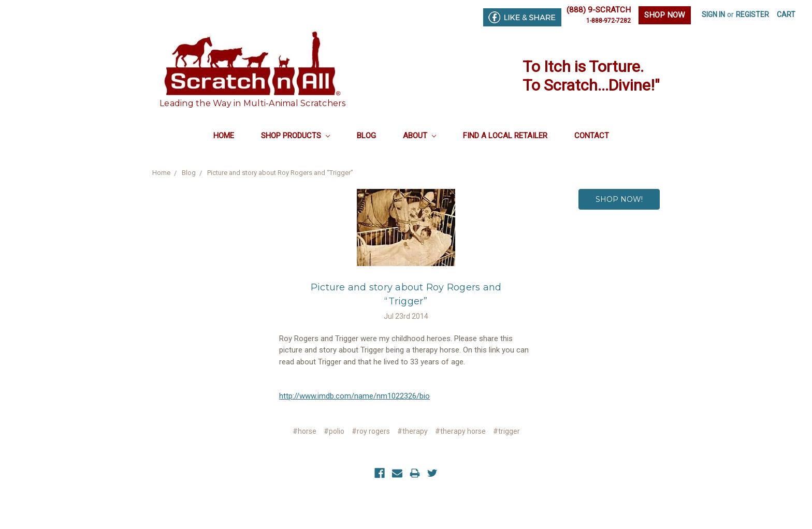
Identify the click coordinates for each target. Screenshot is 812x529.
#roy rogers (371, 431)
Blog (366, 136)
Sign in (713, 14)
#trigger (506, 431)
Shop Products (295, 136)
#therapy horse (460, 431)
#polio (334, 431)
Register (752, 14)
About (419, 136)
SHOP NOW (665, 15)
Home (224, 136)
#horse (304, 431)
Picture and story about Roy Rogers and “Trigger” (280, 173)
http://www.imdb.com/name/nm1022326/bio (354, 396)
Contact (592, 136)
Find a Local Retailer (505, 136)
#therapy (412, 431)
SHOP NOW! (619, 199)
